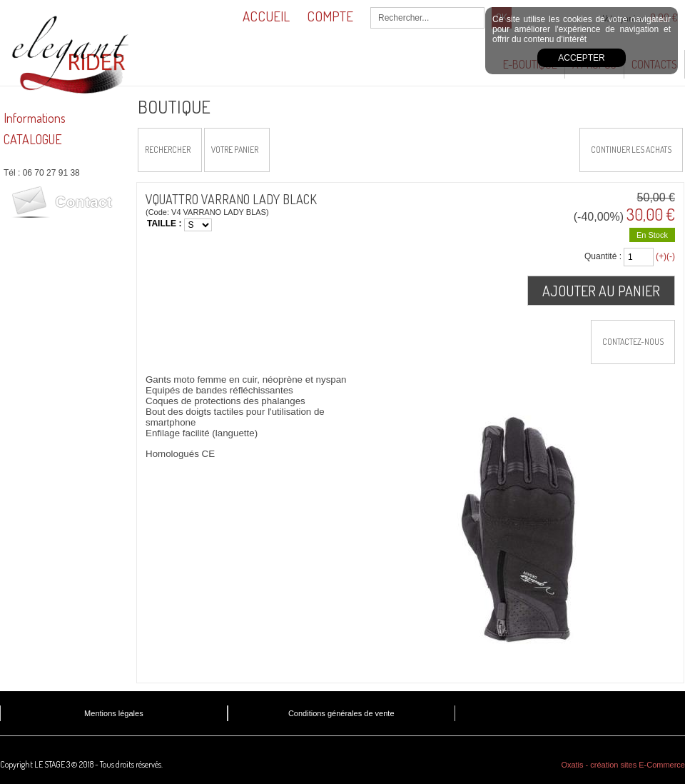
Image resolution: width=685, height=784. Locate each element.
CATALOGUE (33, 139)
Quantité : (603, 256)
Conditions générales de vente (341, 713)
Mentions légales (114, 713)
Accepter (581, 58)
